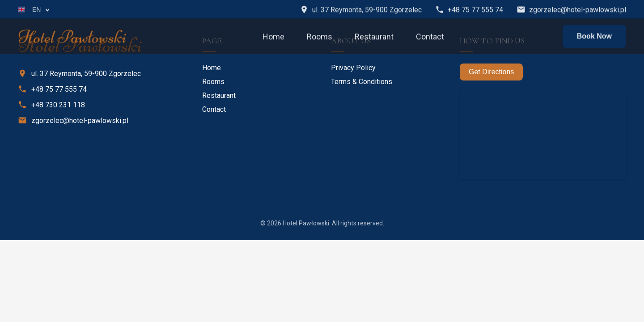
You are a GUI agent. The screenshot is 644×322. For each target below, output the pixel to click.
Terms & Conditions (362, 82)
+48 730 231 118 (51, 105)
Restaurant (374, 37)
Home (273, 37)
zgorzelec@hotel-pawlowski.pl (571, 10)
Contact (430, 37)
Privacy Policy (353, 68)
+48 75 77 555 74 (469, 10)
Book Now (594, 37)
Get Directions (491, 72)
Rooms (320, 37)
